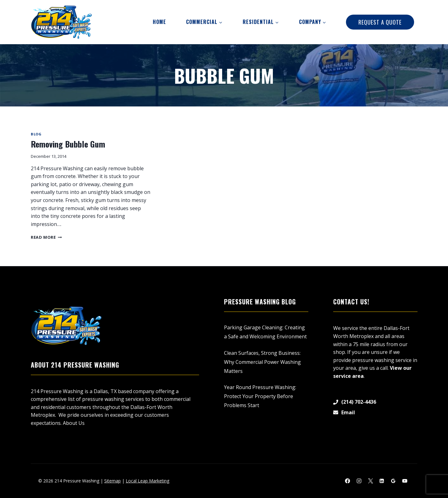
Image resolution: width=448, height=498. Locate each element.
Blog (36, 134)
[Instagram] (359, 481)
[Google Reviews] (393, 481)
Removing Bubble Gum (68, 144)
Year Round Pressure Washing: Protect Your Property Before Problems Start (260, 396)
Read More (46, 237)
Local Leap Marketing (147, 481)
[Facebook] (348, 481)
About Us (74, 423)
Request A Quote (380, 22)
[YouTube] (405, 481)
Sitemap (112, 481)
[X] (371, 481)
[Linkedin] (382, 481)
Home (159, 22)
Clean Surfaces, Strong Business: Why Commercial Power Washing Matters (262, 362)
